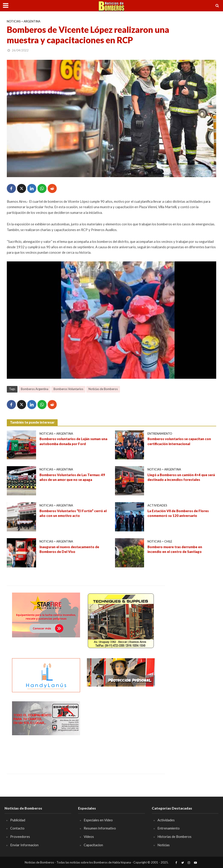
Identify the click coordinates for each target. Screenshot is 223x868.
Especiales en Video (98, 820)
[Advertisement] (121, 730)
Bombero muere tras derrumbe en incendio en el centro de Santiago (175, 549)
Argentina (32, 21)
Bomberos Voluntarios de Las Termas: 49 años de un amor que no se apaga (72, 477)
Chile (168, 541)
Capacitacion (93, 845)
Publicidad (18, 820)
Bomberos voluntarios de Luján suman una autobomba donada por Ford (73, 441)
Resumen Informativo (100, 828)
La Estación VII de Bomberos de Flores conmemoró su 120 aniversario (178, 513)
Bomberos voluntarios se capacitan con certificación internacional (179, 441)
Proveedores (20, 837)
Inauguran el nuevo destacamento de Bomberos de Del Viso (69, 549)
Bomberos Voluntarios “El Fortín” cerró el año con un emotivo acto (73, 513)
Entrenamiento (160, 434)
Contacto (17, 828)
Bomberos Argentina (35, 389)
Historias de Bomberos (174, 837)
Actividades (157, 505)
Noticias (14, 21)
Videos (89, 837)
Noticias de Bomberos (103, 389)
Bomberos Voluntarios (68, 389)
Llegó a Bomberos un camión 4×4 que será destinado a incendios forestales (181, 477)
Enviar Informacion (24, 845)
